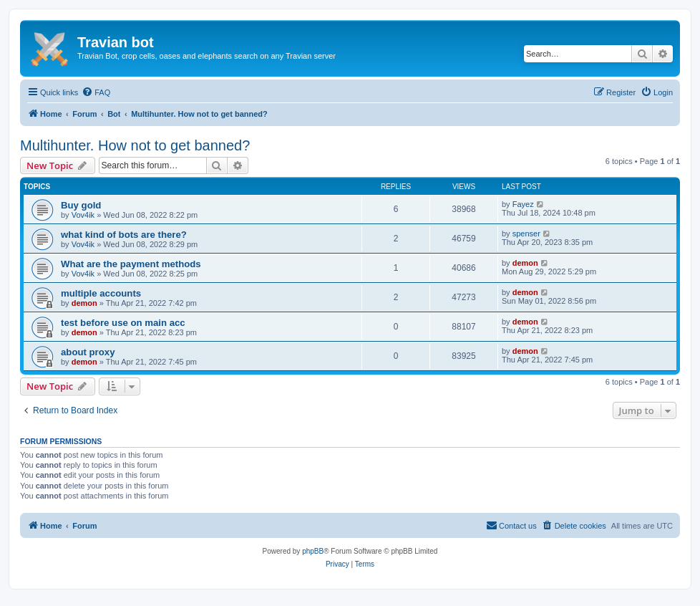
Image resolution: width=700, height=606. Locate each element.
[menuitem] (96, 92)
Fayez (523, 204)
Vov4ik (83, 215)
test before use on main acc (123, 323)
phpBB (313, 551)
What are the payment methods (131, 264)
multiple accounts (101, 293)
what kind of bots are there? (124, 235)
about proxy (88, 352)
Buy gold (81, 205)
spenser (526, 234)
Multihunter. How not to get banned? (135, 145)
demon (525, 263)
